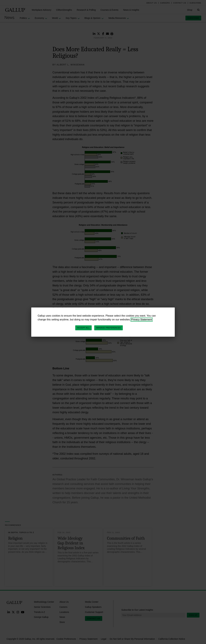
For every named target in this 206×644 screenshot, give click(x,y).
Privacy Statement (142, 320)
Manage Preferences (109, 328)
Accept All (83, 328)
